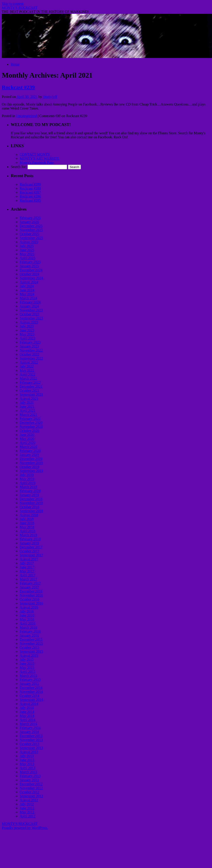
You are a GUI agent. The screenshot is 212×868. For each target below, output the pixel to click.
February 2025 (30, 262)
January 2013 (29, 780)
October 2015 (30, 647)
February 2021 (30, 419)
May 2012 (27, 812)
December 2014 (31, 688)
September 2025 (31, 238)
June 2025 (27, 250)
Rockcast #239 (18, 87)
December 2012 (31, 784)
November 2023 (31, 310)
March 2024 (28, 298)
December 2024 (31, 270)
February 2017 (30, 583)
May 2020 (27, 439)
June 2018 (27, 523)
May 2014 (27, 716)
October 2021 (30, 390)
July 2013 (27, 756)
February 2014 (30, 728)
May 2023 (27, 334)
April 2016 (28, 623)
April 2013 (28, 768)
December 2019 (31, 459)
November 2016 (31, 595)
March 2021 (28, 415)
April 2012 (28, 816)
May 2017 (27, 571)
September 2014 (31, 700)
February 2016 (30, 631)
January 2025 (29, 266)
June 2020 (27, 435)
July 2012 (27, 804)
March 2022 (28, 378)
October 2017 (30, 551)
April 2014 (28, 720)
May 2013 (27, 764)
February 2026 (30, 218)
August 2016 (29, 607)
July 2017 (27, 563)
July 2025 (27, 246)
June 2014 (27, 712)
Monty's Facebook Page (37, 163)
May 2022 (27, 370)
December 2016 (31, 591)
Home (15, 64)
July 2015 (27, 660)
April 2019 (28, 483)
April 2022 (28, 374)
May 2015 (27, 668)
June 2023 (27, 330)
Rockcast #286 (30, 196)
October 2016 (30, 599)
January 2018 (29, 543)
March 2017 (28, 579)
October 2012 (30, 792)
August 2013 (29, 752)
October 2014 (30, 696)
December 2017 (31, 547)
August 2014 (29, 704)
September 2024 (31, 278)
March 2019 (28, 487)
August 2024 (29, 282)
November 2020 (31, 427)
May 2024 (27, 294)
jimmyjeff (50, 97)
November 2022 (31, 350)
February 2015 (30, 680)
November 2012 (31, 788)
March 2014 (28, 724)
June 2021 (27, 407)
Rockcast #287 (30, 192)
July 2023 (27, 326)
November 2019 (31, 463)
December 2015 (31, 639)
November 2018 (31, 503)
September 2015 (31, 652)
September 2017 (31, 555)
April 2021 (28, 411)
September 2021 (31, 395)
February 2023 (30, 342)
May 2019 (27, 479)
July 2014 (27, 708)
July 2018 (27, 519)
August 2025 (29, 242)
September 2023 (31, 318)
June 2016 (27, 615)
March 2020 (28, 447)
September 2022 (31, 358)
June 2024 (27, 290)
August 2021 (29, 399)
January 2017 (29, 587)
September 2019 (31, 471)
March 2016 (28, 627)
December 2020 (31, 423)
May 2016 (27, 619)
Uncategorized (26, 116)
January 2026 (29, 222)
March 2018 (28, 535)
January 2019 (29, 495)
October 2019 (30, 467)
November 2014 (31, 692)
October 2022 (30, 354)
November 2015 (31, 643)
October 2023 (30, 314)
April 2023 (28, 338)
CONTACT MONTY (35, 154)
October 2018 (30, 507)
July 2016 (27, 611)
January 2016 (29, 635)
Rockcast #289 (30, 184)
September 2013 (31, 748)
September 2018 (31, 511)
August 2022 (29, 362)
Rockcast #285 (30, 200)
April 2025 (28, 258)
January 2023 (29, 346)
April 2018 (28, 531)
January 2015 (29, 684)
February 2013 (30, 776)
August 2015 (29, 656)
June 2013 (27, 760)
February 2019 (30, 491)
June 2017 (27, 567)
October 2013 (30, 744)
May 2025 (27, 254)
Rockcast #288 (30, 188)
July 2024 (27, 286)
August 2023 (29, 322)
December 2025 (31, 226)
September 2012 (31, 796)
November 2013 (31, 740)
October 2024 (30, 274)
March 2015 (28, 676)
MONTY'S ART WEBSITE (39, 158)
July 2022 (27, 366)
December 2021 (31, 386)
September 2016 (31, 603)
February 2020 (30, 451)
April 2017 (28, 575)
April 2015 (28, 672)
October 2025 (30, 234)
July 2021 (27, 403)
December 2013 (31, 736)
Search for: (19, 167)
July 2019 (27, 475)
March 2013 (28, 772)
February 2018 (30, 539)
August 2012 (29, 800)
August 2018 (29, 515)
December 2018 (31, 499)
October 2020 (30, 431)
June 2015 (27, 664)
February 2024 (30, 302)
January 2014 (29, 732)
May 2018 (27, 527)
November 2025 (31, 230)
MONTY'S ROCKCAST (20, 8)
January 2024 (29, 306)
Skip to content (13, 4)
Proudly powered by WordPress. (25, 828)
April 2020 (28, 443)
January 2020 (29, 455)
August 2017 (29, 559)
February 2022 (30, 382)
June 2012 (27, 808)
